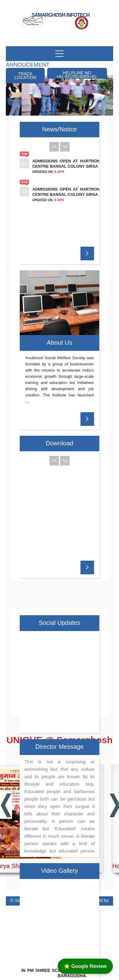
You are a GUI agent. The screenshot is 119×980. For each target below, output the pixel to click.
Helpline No (77, 75)
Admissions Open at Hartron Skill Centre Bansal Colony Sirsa (73, 164)
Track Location (25, 76)
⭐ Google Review (85, 966)
